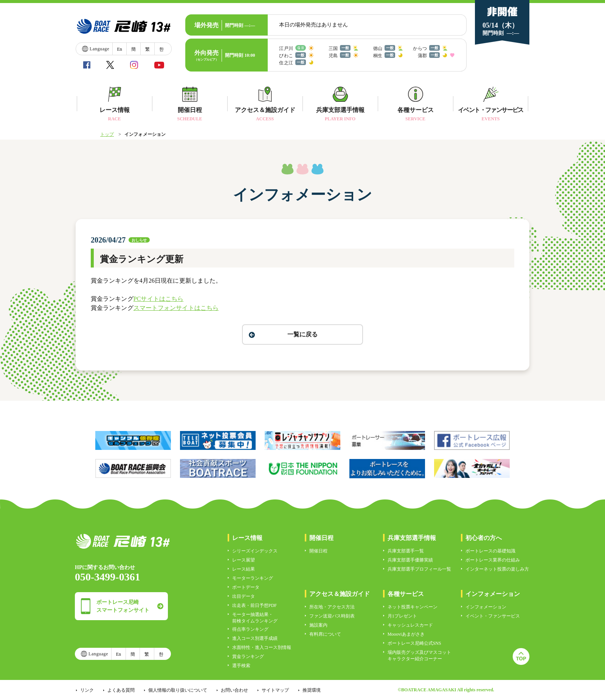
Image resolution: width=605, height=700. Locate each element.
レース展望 (244, 560)
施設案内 (318, 625)
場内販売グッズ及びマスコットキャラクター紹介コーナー (419, 656)
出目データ (244, 596)
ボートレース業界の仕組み (493, 560)
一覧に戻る (302, 334)
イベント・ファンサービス (493, 616)
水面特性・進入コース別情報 (262, 647)
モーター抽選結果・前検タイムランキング (255, 618)
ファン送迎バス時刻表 (332, 616)
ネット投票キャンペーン (413, 607)
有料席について (325, 634)
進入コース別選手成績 (255, 638)
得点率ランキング (250, 629)
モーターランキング (253, 578)
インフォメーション (486, 607)
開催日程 (318, 551)
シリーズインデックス (255, 551)
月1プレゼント (402, 616)
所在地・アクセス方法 (332, 607)
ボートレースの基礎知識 (490, 551)
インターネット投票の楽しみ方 (497, 569)
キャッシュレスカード (410, 625)
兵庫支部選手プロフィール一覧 (419, 569)
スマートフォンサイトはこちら (176, 308)
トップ (107, 134)
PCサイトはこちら (158, 299)
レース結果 (244, 569)
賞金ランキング (248, 656)
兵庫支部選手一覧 (406, 551)
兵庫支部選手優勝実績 (410, 560)
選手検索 (241, 666)
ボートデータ (246, 587)
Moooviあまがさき (406, 634)
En (119, 49)
